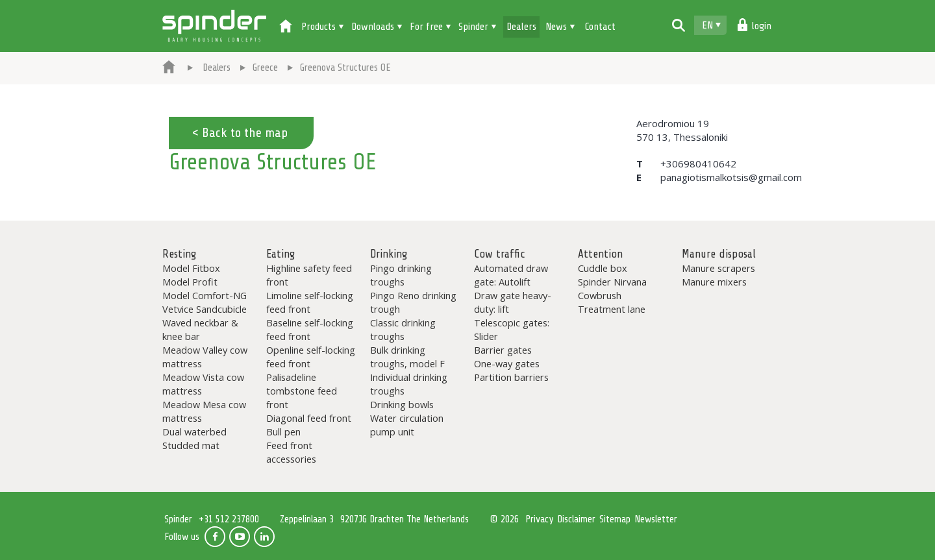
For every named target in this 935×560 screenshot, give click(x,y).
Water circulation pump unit (407, 425)
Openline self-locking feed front (311, 357)
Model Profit (190, 282)
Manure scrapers (718, 268)
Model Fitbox (191, 268)
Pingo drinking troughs (401, 275)
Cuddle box (603, 268)
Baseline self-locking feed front (310, 329)
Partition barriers (511, 377)
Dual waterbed (194, 432)
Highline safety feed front (309, 275)
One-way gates (507, 363)
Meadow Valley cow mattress (205, 357)
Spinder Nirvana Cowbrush (612, 288)
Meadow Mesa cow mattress (204, 411)
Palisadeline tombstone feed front (302, 391)
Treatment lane (612, 309)
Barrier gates (503, 350)
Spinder (214, 26)
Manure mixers (714, 282)
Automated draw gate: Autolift (511, 275)
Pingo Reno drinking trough (413, 302)
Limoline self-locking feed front (310, 302)
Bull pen (283, 432)
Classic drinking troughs (403, 329)
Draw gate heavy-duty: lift (513, 302)
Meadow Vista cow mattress (203, 384)
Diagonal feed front (309, 418)
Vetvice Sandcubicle (205, 309)
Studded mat (191, 445)
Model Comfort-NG (205, 295)
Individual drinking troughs (409, 384)
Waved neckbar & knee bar (200, 329)
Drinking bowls (402, 404)
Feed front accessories (291, 452)
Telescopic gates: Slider (512, 329)
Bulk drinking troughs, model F (407, 357)
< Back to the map (240, 133)
